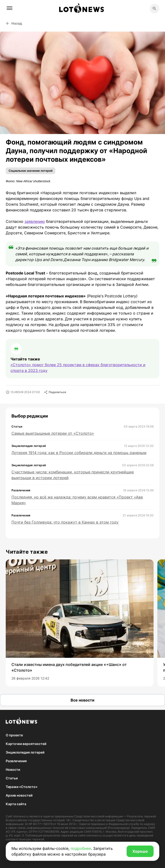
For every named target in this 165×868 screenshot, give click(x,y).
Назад (14, 23)
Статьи (12, 778)
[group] (80, 623)
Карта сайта (16, 804)
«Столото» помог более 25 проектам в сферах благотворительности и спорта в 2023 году (78, 368)
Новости (13, 769)
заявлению (35, 221)
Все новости (82, 700)
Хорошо (140, 851)
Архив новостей (19, 795)
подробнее (81, 848)
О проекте (14, 735)
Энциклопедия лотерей (25, 752)
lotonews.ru (21, 816)
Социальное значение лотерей (31, 171)
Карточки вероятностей (26, 744)
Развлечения (16, 761)
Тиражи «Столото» (22, 787)
